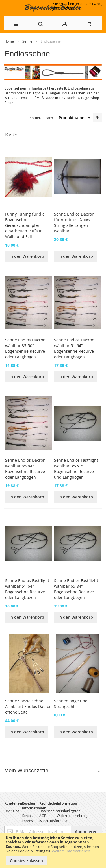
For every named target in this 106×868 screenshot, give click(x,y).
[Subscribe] (86, 832)
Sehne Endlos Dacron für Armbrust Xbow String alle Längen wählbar (74, 222)
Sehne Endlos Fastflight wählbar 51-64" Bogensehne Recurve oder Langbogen (27, 589)
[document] (53, 851)
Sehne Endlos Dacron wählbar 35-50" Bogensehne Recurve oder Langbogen (25, 348)
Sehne (28, 41)
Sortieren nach (41, 118)
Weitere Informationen (71, 851)
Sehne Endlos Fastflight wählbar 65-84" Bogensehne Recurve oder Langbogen (76, 589)
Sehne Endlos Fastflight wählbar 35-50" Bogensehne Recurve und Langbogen (76, 469)
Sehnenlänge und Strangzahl (71, 704)
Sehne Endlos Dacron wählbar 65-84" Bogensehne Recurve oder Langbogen (25, 469)
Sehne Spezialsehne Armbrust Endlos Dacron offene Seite (28, 706)
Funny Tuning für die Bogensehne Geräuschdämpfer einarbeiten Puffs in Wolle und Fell (25, 225)
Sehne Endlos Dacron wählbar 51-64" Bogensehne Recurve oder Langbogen (74, 348)
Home (9, 41)
